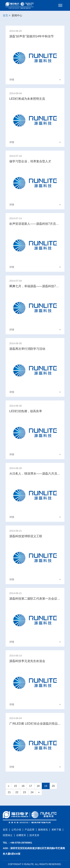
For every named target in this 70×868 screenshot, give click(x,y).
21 (9, 792)
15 (15, 786)
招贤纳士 (8, 835)
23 (24, 792)
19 (46, 786)
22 (17, 792)
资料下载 (56, 830)
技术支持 (34, 835)
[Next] (39, 792)
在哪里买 (21, 835)
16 (23, 786)
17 (31, 786)
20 (53, 786)
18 (38, 786)
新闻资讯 (43, 830)
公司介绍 (16, 830)
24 (32, 792)
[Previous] (9, 786)
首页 (5, 15)
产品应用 (29, 830)
